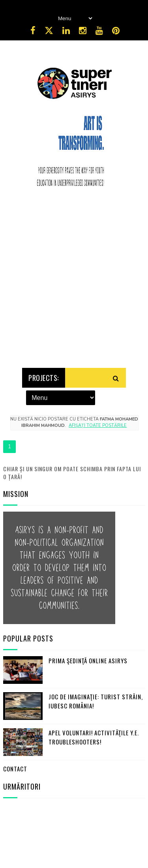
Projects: (44, 376)
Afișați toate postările (98, 424)
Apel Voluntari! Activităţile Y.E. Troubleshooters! (94, 736)
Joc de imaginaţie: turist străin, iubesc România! (96, 700)
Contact (15, 767)
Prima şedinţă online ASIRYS (88, 659)
